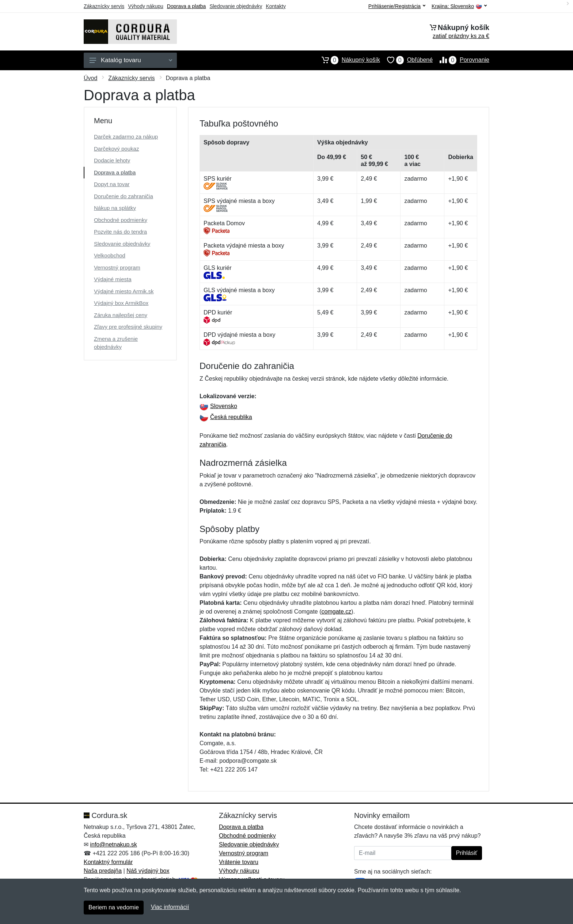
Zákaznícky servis (104, 6)
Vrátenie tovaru (239, 862)
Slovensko (218, 406)
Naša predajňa (103, 871)
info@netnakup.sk (113, 844)
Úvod (90, 78)
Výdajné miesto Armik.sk (124, 291)
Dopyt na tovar (112, 184)
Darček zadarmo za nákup (126, 137)
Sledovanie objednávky (236, 6)
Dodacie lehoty (112, 160)
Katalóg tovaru (131, 60)
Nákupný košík (347, 60)
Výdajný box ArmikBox (121, 303)
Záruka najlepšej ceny (121, 315)
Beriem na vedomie (114, 907)
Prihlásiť (467, 853)
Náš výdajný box (148, 871)
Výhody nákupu (146, 6)
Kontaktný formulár (108, 862)
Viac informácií (170, 907)
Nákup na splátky (115, 208)
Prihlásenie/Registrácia (397, 6)
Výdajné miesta (113, 279)
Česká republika (226, 417)
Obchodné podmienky (121, 220)
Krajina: (459, 6)
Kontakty (276, 6)
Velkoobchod (110, 255)
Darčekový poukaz (116, 149)
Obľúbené (406, 60)
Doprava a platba (187, 6)
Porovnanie (461, 60)
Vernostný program (117, 267)
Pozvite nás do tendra (120, 232)
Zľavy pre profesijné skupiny (128, 327)
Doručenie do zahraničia (124, 196)
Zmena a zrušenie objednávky (116, 343)
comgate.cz (337, 612)
